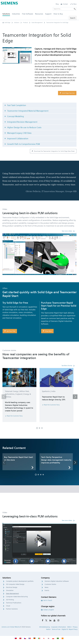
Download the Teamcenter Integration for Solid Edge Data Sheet (53, 151)
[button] (4, 397)
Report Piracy (73, 629)
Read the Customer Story (14, 416)
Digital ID (65, 629)
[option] (19, 396)
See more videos (67, 231)
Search (73, 18)
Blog (57, 4)
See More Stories (67, 366)
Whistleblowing (45, 627)
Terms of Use (56, 629)
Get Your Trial (9, 331)
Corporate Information (59, 627)
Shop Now (47, 331)
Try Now (73, 4)
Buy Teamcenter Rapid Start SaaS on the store (19, 459)
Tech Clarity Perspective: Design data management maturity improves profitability (56, 460)
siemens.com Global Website (11, 627)
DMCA (69, 627)
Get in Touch (47, 600)
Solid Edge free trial (67, 93)
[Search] (75, 9)
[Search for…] (65, 9)
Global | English (47, 610)
